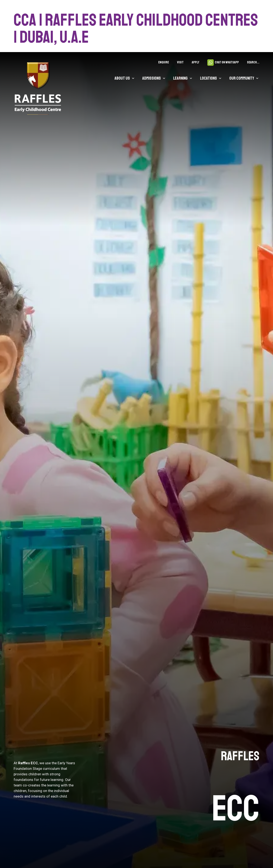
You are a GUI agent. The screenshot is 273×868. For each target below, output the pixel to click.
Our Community (242, 78)
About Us (122, 78)
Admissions (152, 78)
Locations (208, 78)
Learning (180, 78)
